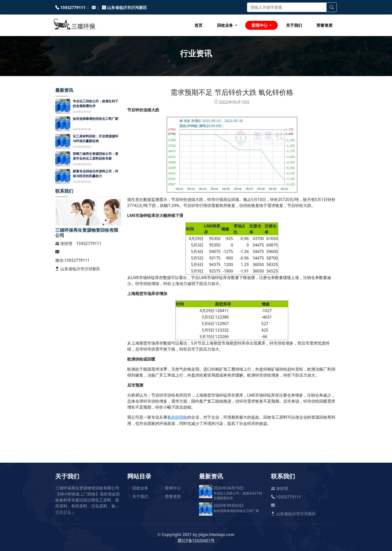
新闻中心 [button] (260, 25)
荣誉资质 (324, 25)
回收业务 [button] (225, 25)
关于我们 (294, 25)
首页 (198, 25)
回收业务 (140, 488)
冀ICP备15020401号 (196, 540)
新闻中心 (173, 488)
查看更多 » (65, 512)
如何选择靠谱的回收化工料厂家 (236, 511)
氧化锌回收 (177, 417)
